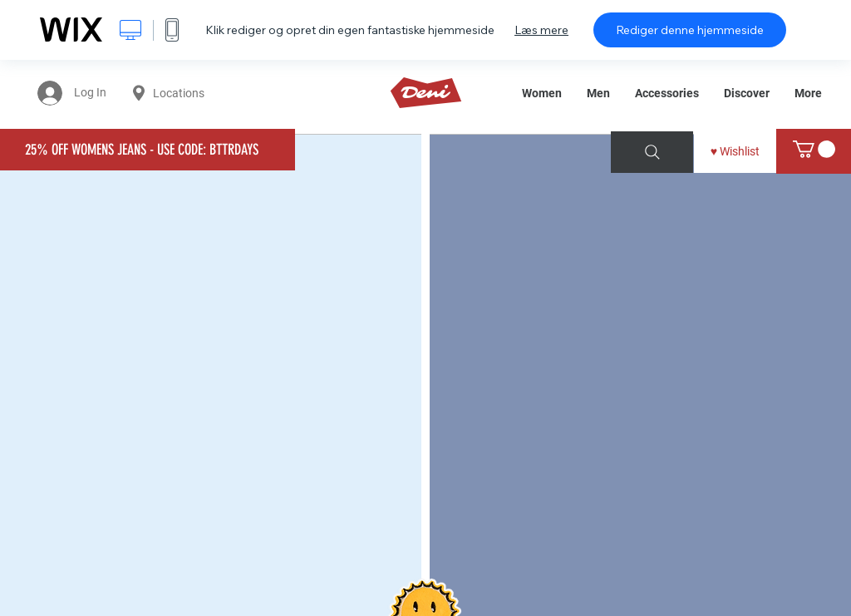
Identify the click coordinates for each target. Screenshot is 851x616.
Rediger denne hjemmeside (690, 30)
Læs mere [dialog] (541, 30)
